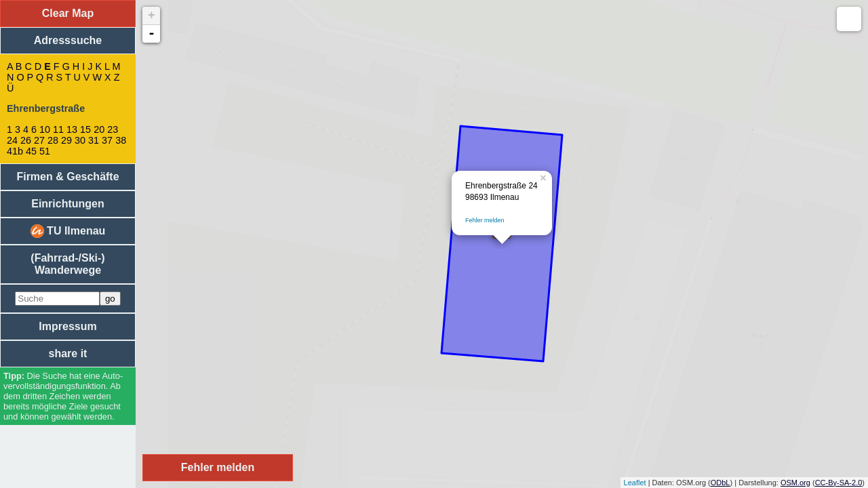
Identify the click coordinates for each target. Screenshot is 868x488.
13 (72, 129)
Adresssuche (68, 40)
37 (107, 140)
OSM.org (795, 483)
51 (45, 151)
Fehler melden (485, 220)
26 (26, 140)
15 (85, 129)
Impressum (67, 326)
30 (80, 140)
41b (15, 151)
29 (66, 140)
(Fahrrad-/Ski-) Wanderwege (67, 264)
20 (99, 129)
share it (68, 353)
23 (113, 129)
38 (121, 140)
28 (53, 140)
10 (45, 129)
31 (94, 140)
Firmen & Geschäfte (67, 177)
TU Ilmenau (68, 231)
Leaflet (635, 483)
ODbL (721, 483)
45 (31, 151)
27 (39, 140)
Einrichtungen (68, 204)
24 (12, 140)
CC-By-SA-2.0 (839, 483)
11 (58, 129)
